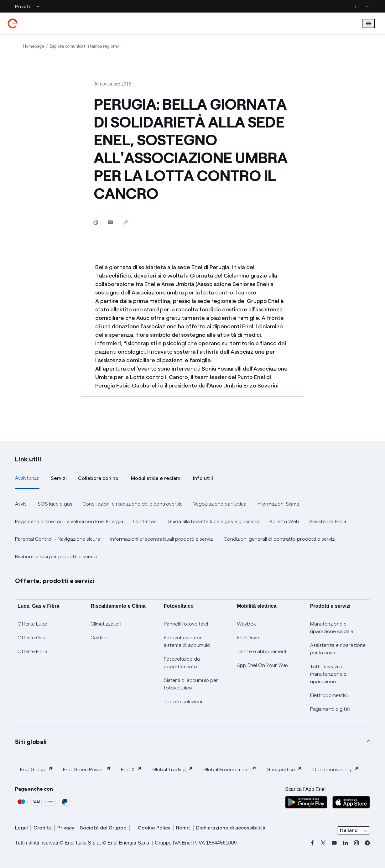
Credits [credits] (43, 828)
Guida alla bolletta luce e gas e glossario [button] (213, 521)
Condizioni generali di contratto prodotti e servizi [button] (280, 539)
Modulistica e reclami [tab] (156, 478)
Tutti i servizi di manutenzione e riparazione (328, 674)
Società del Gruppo (103, 828)
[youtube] (334, 843)
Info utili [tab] (203, 478)
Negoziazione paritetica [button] (220, 504)
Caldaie (99, 638)
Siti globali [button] (31, 742)
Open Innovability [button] (336, 769)
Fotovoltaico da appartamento (182, 663)
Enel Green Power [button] (87, 769)
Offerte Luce (32, 624)
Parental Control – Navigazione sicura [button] (58, 539)
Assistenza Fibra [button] (328, 521)
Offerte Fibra (32, 651)
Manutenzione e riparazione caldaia (332, 628)
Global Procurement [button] (230, 769)
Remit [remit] (183, 828)
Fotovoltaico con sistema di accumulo (187, 641)
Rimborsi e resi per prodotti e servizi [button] (56, 556)
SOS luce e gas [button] (55, 504)
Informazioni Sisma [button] (278, 504)
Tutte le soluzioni (183, 702)
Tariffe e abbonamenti (262, 651)
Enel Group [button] (36, 769)
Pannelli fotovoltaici (186, 624)
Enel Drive (248, 638)
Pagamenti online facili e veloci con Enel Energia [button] (69, 521)
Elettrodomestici (329, 695)
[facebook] (312, 843)
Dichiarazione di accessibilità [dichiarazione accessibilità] (231, 828)
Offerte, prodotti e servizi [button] (55, 581)
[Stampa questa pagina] (95, 222)
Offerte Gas (31, 638)
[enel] (13, 23)
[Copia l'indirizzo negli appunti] (126, 222)
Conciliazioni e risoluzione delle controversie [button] (133, 504)
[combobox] (354, 830)
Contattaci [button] (145, 521)
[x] (323, 843)
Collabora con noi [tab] (99, 478)
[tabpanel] (192, 530)
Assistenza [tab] (27, 478)
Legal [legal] (21, 828)
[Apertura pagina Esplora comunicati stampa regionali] (85, 46)
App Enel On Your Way (263, 665)
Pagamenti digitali (330, 709)
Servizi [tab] (59, 478)
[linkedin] (346, 843)
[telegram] (367, 843)
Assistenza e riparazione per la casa (338, 649)
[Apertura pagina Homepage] (34, 46)
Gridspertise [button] (284, 769)
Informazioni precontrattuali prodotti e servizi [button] (162, 539)
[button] (110, 222)
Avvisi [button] (21, 504)
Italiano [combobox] (349, 830)
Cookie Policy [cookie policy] (154, 828)
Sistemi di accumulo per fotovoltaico (191, 684)
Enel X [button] (132, 769)
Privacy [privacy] (66, 828)
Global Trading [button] (173, 769)
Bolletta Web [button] (284, 521)
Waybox (246, 624)
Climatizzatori (106, 624)
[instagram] (356, 843)
